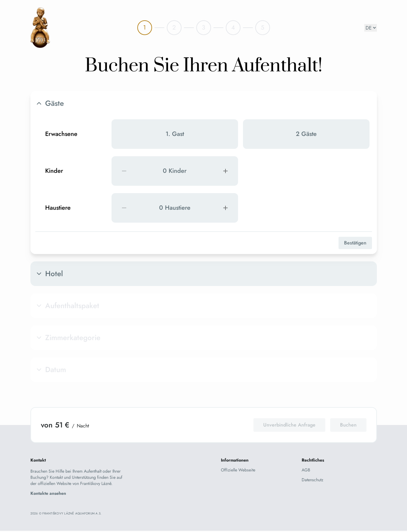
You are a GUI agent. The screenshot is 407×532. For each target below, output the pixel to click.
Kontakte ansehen (48, 493)
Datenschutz (312, 480)
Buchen (348, 425)
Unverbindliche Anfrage (289, 425)
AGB (306, 470)
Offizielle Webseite (238, 470)
